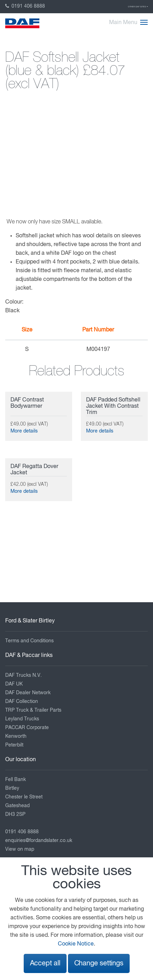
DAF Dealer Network (28, 693)
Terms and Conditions (29, 641)
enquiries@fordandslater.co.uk (39, 841)
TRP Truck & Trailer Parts (33, 710)
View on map (20, 849)
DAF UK (14, 684)
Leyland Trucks (22, 719)
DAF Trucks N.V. (24, 675)
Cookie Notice (76, 944)
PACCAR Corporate (27, 728)
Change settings (99, 963)
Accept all (45, 963)
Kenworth (16, 736)
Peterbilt (14, 745)
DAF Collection (22, 702)
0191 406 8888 (25, 6)
